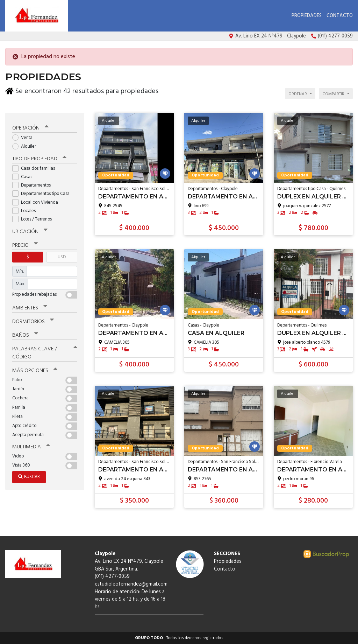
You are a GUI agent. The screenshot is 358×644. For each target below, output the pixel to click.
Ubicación (30, 230)
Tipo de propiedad (39, 157)
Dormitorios (33, 320)
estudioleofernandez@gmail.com (131, 584)
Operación (30, 127)
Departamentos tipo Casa (43, 193)
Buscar (29, 475)
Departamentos (34, 184)
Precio (25, 244)
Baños (25, 334)
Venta (25, 137)
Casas (24, 176)
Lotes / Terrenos (34, 218)
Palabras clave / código (45, 352)
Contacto (340, 16)
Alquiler (26, 145)
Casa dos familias (36, 167)
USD (62, 256)
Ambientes (30, 307)
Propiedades (307, 16)
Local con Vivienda (37, 201)
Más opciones (35, 369)
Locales (26, 209)
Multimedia (31, 446)
